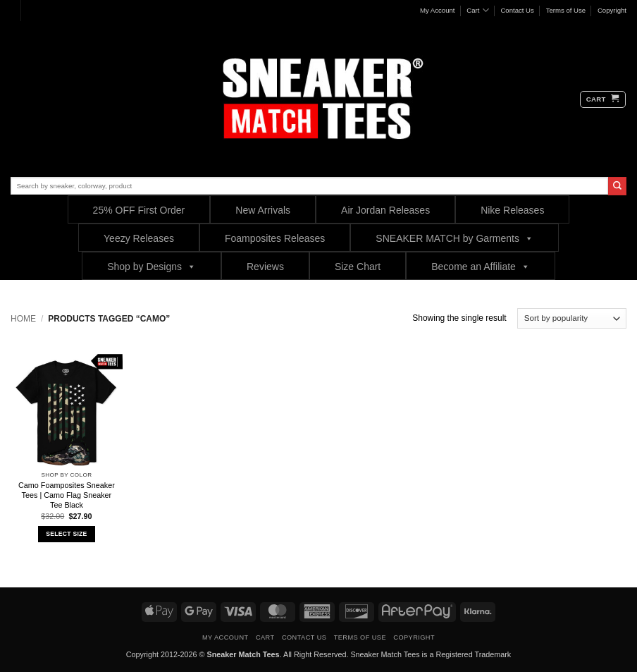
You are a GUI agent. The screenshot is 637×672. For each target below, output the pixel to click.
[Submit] (617, 186)
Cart (477, 10)
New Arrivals (263, 210)
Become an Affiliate (481, 266)
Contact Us (517, 10)
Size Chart (358, 267)
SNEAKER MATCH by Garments (454, 238)
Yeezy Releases (139, 238)
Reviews (265, 267)
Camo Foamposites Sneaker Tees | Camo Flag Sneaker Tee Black (67, 495)
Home (23, 319)
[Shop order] (572, 318)
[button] (603, 99)
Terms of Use (566, 10)
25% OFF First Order (139, 210)
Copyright (612, 10)
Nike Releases (512, 210)
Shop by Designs (151, 266)
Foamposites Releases (275, 238)
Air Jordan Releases (385, 210)
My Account (438, 10)
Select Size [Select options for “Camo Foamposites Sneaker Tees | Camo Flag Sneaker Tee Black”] (66, 534)
